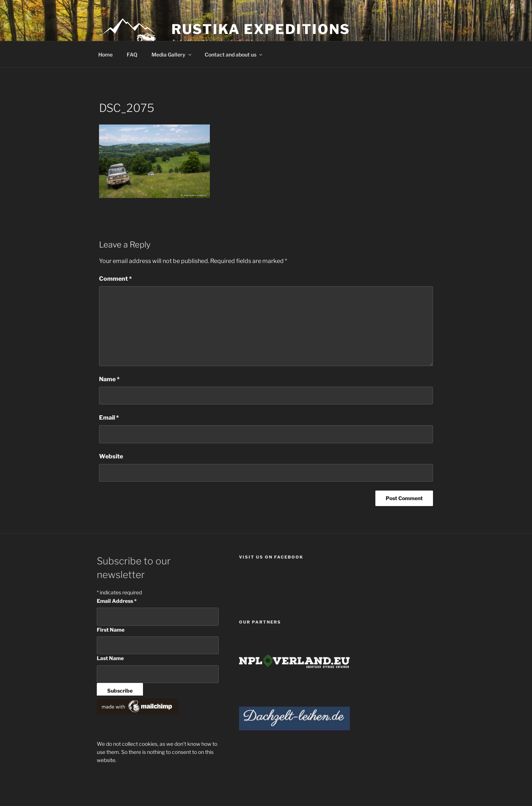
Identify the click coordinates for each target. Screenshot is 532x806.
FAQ (132, 54)
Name (109, 379)
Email (109, 418)
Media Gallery (172, 54)
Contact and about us (234, 54)
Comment (115, 279)
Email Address (117, 601)
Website (111, 456)
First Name (111, 630)
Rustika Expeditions (261, 29)
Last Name (110, 658)
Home (105, 54)
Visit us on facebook (271, 557)
